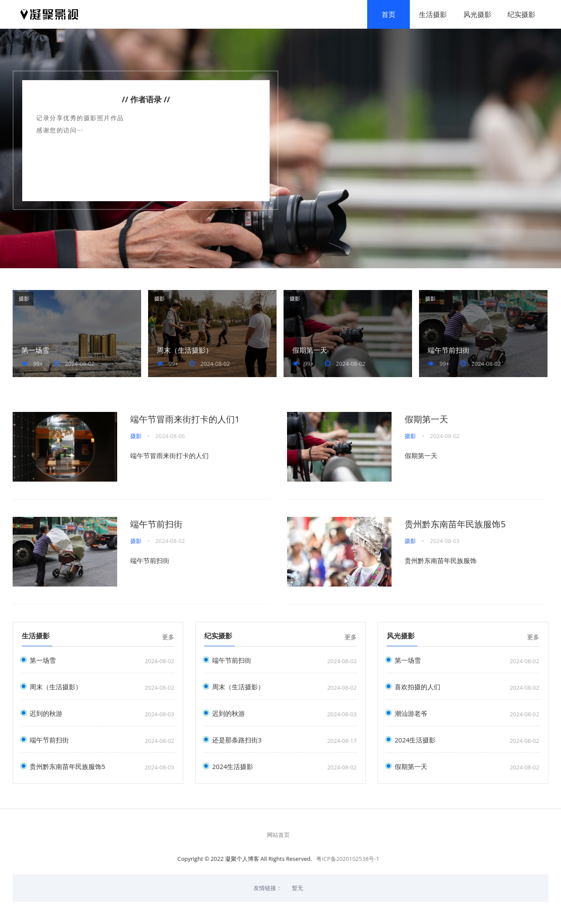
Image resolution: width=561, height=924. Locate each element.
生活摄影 (432, 14)
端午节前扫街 (449, 351)
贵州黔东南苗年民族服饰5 (455, 524)
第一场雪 (35, 351)
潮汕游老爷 (411, 713)
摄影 (24, 299)
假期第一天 (310, 351)
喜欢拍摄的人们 (417, 687)
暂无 (297, 888)
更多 (168, 637)
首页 (387, 14)
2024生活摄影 (233, 767)
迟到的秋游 (46, 713)
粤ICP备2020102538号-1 (348, 859)
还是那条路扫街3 (237, 740)
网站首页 (278, 835)
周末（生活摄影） (185, 351)
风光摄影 (476, 14)
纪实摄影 (520, 14)
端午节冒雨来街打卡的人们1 (185, 420)
